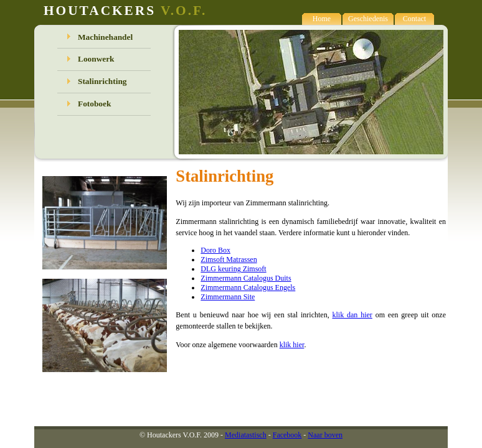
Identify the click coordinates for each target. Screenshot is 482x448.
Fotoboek (94, 104)
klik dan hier (352, 315)
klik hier (292, 345)
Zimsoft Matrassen (229, 259)
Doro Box (215, 250)
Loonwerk (96, 59)
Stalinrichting (102, 81)
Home (322, 19)
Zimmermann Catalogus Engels (248, 287)
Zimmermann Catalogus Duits (246, 278)
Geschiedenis (368, 19)
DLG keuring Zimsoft (233, 269)
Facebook (287, 435)
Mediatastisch (246, 435)
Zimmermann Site (228, 297)
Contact (414, 19)
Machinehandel (105, 37)
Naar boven (325, 435)
